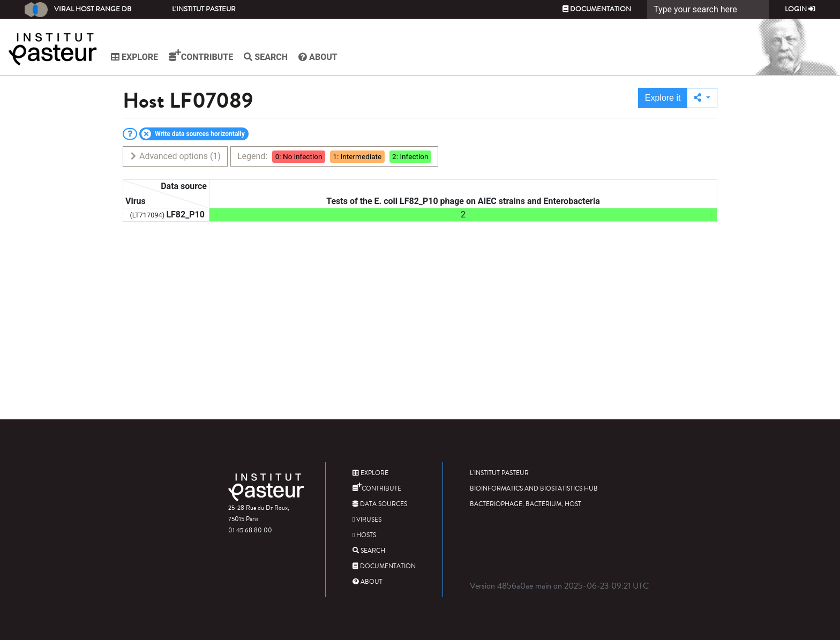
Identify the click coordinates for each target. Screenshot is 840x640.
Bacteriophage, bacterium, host (526, 504)
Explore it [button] (663, 98)
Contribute (201, 56)
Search (266, 57)
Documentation (597, 9)
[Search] (708, 9)
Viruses (367, 520)
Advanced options (175, 156)
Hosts (364, 535)
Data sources (380, 504)
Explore (134, 57)
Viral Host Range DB (78, 10)
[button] (702, 98)
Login (800, 9)
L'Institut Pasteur (204, 9)
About (318, 57)
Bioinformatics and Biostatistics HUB (534, 489)
